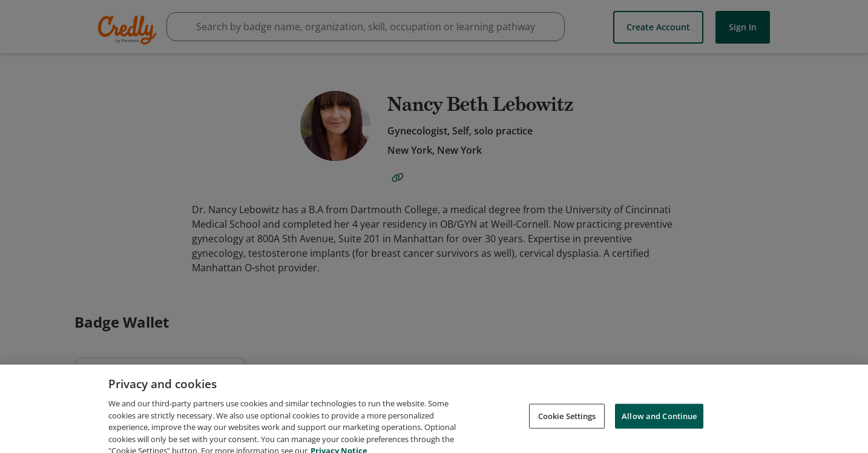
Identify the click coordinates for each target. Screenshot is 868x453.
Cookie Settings (567, 438)
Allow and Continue (659, 438)
